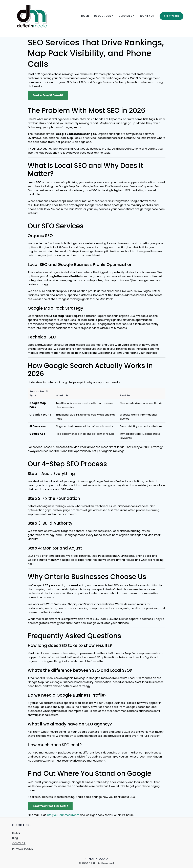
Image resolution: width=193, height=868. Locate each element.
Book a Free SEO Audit (48, 95)
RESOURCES (103, 16)
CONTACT (147, 16)
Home (85, 16)
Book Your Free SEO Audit (50, 806)
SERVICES (125, 16)
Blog (15, 838)
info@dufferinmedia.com (63, 815)
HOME (16, 833)
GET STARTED (171, 16)
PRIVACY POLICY (23, 849)
